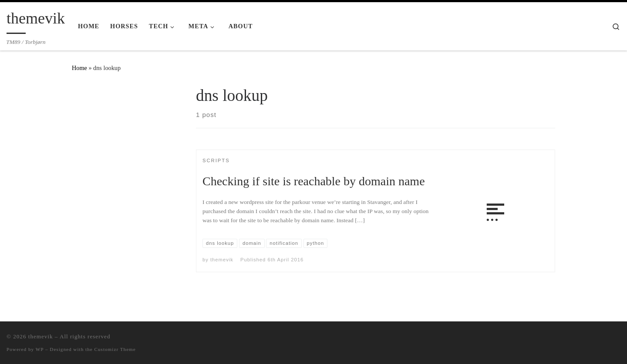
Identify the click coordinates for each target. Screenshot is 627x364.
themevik (222, 260)
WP (40, 349)
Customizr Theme (115, 349)
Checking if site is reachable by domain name (314, 181)
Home (79, 68)
